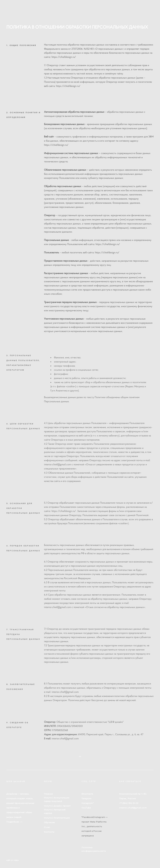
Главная (48, 794)
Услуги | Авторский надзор (55, 811)
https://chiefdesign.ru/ (64, 57)
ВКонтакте (87, 794)
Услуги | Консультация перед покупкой (57, 799)
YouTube (86, 808)
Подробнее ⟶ (14, 822)
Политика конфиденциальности (94, 849)
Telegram (86, 798)
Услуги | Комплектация (57, 818)
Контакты (49, 832)
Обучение (49, 822)
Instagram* (88, 803)
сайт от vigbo (13, 860)
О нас (47, 827)
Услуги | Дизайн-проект (57, 806)
